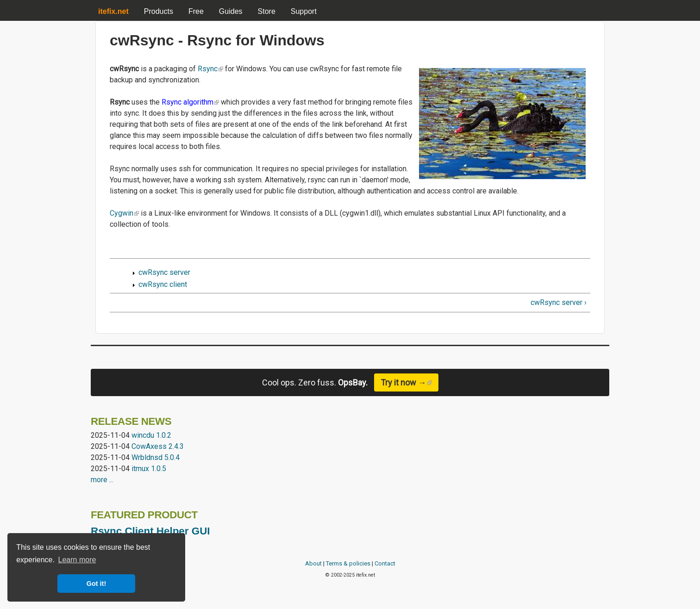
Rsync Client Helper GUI (150, 531)
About (313, 563)
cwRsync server (164, 272)
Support (304, 11)
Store (267, 11)
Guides (231, 11)
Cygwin (124, 213)
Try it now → (409, 382)
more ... (102, 480)
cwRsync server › (559, 302)
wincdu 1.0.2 (151, 435)
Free (196, 11)
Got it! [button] (96, 584)
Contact (385, 563)
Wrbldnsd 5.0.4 (156, 457)
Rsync (210, 69)
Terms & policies (348, 563)
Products (159, 11)
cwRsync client (163, 284)
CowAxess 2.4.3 (158, 446)
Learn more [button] (77, 560)
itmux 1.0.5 (149, 469)
